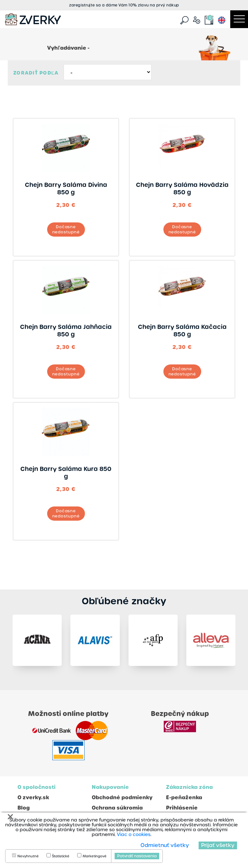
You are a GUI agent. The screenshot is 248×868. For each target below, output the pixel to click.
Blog (24, 808)
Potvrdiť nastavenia (137, 856)
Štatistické (61, 856)
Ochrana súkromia (117, 808)
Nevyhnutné (28, 856)
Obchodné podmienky (122, 797)
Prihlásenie (182, 808)
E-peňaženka (184, 797)
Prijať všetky (218, 845)
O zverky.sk (33, 797)
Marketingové (95, 856)
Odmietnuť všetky (165, 845)
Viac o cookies (134, 834)
